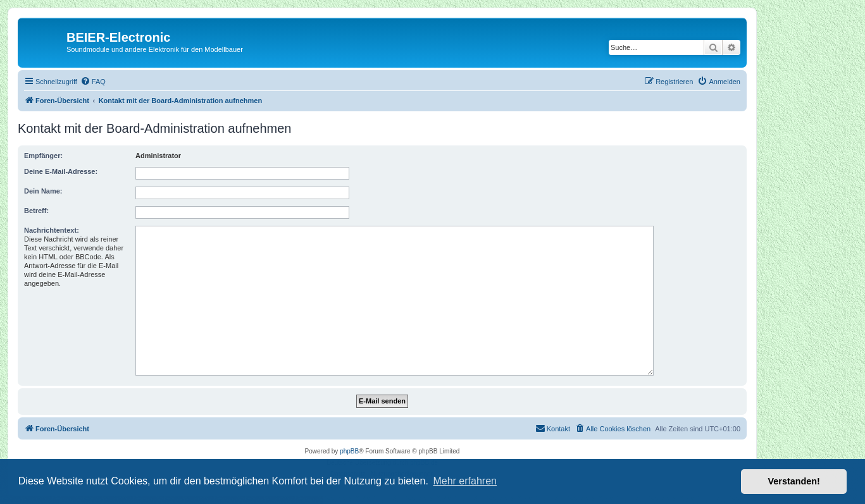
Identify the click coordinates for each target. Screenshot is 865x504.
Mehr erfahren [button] (465, 481)
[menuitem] (93, 82)
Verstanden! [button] (794, 481)
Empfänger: (43, 156)
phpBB (349, 451)
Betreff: (36, 211)
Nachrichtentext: (52, 230)
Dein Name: (43, 191)
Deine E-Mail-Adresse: (61, 171)
